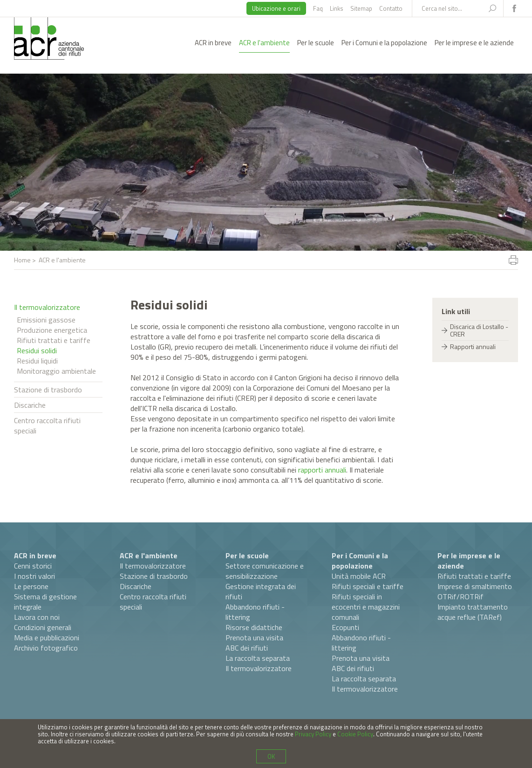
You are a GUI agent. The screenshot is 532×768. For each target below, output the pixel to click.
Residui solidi (37, 350)
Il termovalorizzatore (47, 307)
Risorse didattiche (254, 627)
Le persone (31, 586)
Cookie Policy (355, 734)
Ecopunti (345, 627)
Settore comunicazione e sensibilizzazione (265, 571)
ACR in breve (213, 43)
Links (337, 8)
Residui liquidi (37, 361)
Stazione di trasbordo (48, 390)
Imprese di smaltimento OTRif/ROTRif (475, 591)
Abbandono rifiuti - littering (255, 612)
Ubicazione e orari (276, 8)
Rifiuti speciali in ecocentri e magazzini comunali (366, 607)
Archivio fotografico (46, 648)
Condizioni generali (43, 627)
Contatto (391, 8)
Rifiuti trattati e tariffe (54, 340)
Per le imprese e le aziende (474, 43)
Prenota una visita (254, 638)
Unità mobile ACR (359, 576)
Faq (318, 8)
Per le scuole (316, 43)
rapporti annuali (322, 470)
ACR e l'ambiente (264, 43)
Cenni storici (33, 566)
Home (22, 260)
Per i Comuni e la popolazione (384, 43)
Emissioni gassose (46, 320)
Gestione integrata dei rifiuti (261, 591)
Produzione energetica (52, 330)
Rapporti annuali (473, 346)
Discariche (30, 405)
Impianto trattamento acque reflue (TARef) (473, 612)
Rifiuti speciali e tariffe (368, 586)
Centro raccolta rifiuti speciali (47, 425)
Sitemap (361, 8)
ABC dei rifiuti (247, 648)
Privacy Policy (313, 734)
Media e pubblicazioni (47, 638)
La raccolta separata (258, 658)
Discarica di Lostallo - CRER (479, 330)
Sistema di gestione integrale (45, 602)
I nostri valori (34, 576)
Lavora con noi (37, 617)
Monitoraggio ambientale (56, 371)
